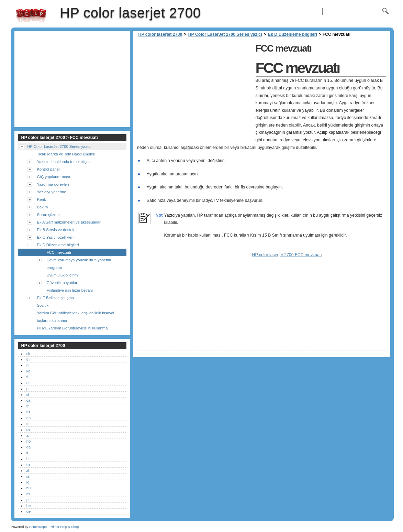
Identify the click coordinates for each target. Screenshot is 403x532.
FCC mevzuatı (59, 252)
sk (28, 354)
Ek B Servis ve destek (56, 230)
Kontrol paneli (49, 169)
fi (27, 377)
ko (29, 371)
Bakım (43, 207)
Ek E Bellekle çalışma (56, 298)
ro (28, 465)
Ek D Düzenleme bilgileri (293, 34)
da (29, 447)
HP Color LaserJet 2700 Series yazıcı (225, 34)
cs (28, 494)
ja (28, 476)
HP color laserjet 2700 (31, 15)
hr (28, 459)
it (27, 453)
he (29, 506)
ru (28, 412)
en (29, 418)
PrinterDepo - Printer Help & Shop (54, 527)
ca (29, 400)
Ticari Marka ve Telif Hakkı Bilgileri (66, 154)
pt (28, 389)
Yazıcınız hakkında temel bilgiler (65, 162)
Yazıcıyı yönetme (52, 192)
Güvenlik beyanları (63, 283)
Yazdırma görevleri (53, 184)
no (29, 441)
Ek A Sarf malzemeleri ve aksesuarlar (69, 222)
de (29, 511)
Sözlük (43, 305)
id (28, 482)
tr (28, 424)
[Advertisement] (194, 89)
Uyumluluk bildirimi (63, 275)
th (28, 359)
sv (28, 430)
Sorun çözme (48, 215)
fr (28, 406)
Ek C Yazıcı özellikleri (55, 237)
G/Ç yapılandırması (54, 177)
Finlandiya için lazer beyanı (70, 290)
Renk (42, 199)
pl (28, 500)
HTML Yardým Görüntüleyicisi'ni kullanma (72, 328)
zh (29, 470)
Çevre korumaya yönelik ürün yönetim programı (79, 264)
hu (29, 488)
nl (28, 365)
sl (28, 394)
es (29, 383)
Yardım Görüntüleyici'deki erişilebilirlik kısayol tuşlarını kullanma (76, 317)
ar (28, 435)
